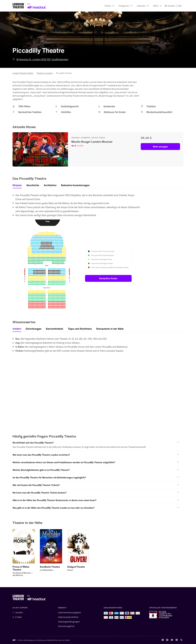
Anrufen (19, 612)
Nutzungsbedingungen (69, 622)
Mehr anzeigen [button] (160, 146)
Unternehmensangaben (70, 612)
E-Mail (19, 617)
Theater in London (45, 73)
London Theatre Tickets (23, 73)
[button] (109, 6)
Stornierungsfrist (66, 626)
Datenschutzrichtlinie (68, 617)
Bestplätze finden (108, 278)
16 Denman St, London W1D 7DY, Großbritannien (40, 59)
